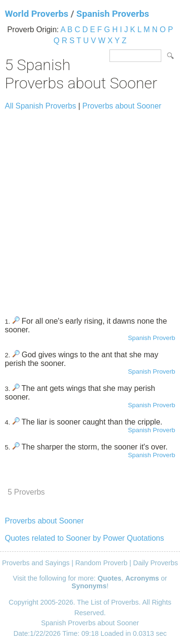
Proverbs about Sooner (122, 106)
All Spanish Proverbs (41, 106)
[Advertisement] (90, 209)
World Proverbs (36, 14)
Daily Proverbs (156, 563)
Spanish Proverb (151, 338)
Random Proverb (102, 563)
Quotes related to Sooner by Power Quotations (84, 538)
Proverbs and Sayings (36, 563)
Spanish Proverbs (113, 14)
